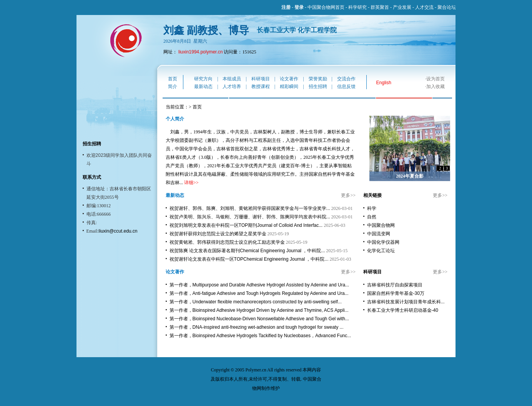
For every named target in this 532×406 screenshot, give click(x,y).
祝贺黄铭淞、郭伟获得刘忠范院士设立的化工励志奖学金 (227, 242)
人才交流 (424, 7)
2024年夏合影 (410, 176)
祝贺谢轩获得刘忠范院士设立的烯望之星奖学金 (218, 234)
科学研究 (357, 7)
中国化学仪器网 (383, 242)
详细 (189, 183)
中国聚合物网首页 (326, 7)
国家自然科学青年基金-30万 (396, 293)
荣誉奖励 (318, 79)
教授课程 (261, 87)
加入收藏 (436, 87)
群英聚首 (380, 7)
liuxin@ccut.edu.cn (118, 231)
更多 (346, 195)
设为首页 (436, 79)
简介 (173, 87)
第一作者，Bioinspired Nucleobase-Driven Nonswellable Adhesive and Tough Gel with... (259, 319)
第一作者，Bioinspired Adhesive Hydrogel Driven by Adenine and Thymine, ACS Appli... (259, 310)
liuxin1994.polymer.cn (200, 52)
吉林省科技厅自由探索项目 (395, 285)
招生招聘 (318, 87)
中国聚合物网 (381, 225)
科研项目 (261, 79)
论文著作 (289, 79)
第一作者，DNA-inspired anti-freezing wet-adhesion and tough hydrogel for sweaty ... (257, 327)
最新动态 (203, 87)
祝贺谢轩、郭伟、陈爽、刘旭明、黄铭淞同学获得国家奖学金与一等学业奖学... (250, 208)
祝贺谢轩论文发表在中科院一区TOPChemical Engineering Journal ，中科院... (249, 259)
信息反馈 (346, 87)
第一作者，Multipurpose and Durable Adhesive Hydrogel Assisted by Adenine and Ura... (259, 285)
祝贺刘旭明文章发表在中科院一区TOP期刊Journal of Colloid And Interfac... (246, 225)
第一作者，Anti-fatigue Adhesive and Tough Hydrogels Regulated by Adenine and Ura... (259, 293)
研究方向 (203, 79)
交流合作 (346, 79)
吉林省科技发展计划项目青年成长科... (406, 302)
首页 (173, 79)
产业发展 (402, 7)
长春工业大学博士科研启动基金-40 (403, 310)
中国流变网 (379, 234)
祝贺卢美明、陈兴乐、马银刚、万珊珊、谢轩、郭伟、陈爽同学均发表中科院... (250, 217)
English (384, 83)
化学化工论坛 (381, 251)
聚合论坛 (447, 7)
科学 (372, 208)
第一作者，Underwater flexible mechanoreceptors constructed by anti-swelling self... (256, 302)
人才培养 (232, 87)
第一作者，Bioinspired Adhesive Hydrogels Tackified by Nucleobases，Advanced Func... (260, 336)
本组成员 (232, 79)
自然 (372, 217)
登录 (299, 7)
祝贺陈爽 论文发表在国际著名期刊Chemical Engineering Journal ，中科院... (247, 251)
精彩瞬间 (289, 87)
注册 (286, 7)
